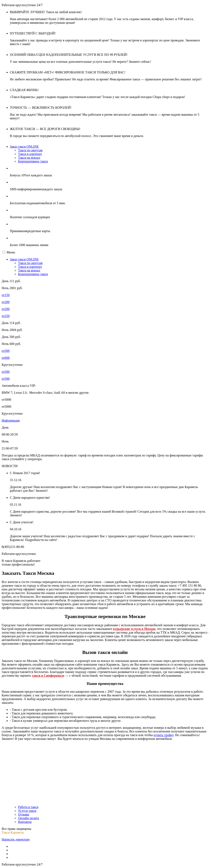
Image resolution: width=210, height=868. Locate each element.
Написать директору (16, 839)
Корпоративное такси (33, 161)
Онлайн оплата (29, 818)
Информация (11, 420)
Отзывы (24, 814)
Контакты (25, 822)
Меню (11, 252)
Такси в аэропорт (30, 154)
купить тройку (164, 735)
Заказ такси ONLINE (24, 147)
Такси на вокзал (29, 158)
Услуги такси (27, 811)
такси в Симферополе (48, 676)
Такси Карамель (13, 832)
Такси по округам (30, 150)
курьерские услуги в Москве (134, 629)
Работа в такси (28, 807)
